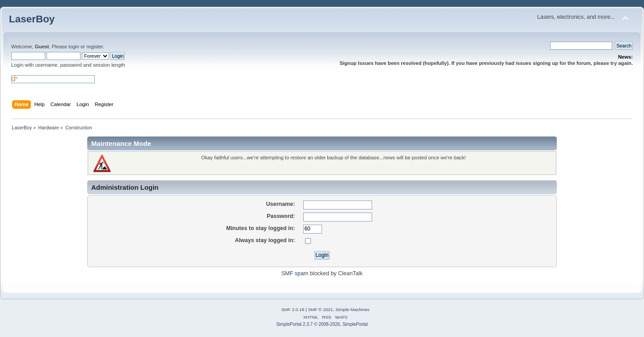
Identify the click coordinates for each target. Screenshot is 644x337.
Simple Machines (352, 309)
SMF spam (295, 273)
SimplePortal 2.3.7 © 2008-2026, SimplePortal (322, 324)
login (74, 47)
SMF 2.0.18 (293, 309)
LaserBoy (32, 19)
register (95, 47)
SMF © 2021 (321, 309)
